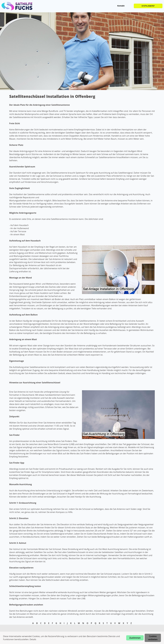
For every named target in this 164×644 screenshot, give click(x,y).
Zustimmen (135, 638)
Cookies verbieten (153, 638)
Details (33, 639)
